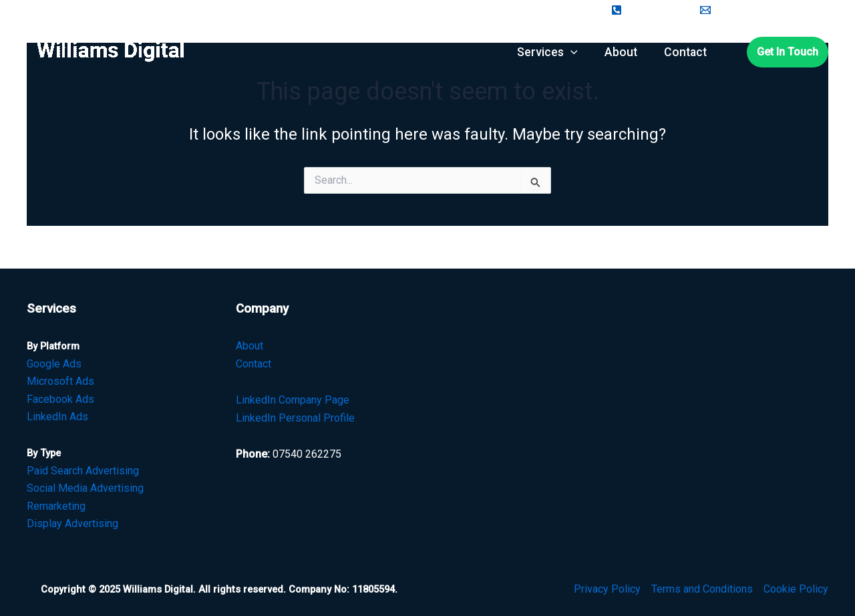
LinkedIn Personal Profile (295, 418)
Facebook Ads (60, 399)
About (249, 346)
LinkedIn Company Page (293, 400)
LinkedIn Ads (57, 417)
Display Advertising (72, 523)
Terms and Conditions (702, 589)
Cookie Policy (796, 589)
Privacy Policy (607, 589)
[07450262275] (648, 10)
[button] (788, 52)
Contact (253, 364)
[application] (571, 52)
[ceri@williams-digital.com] (763, 10)
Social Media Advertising (85, 488)
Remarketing (56, 506)
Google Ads (54, 364)
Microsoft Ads (60, 381)
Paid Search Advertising (83, 471)
